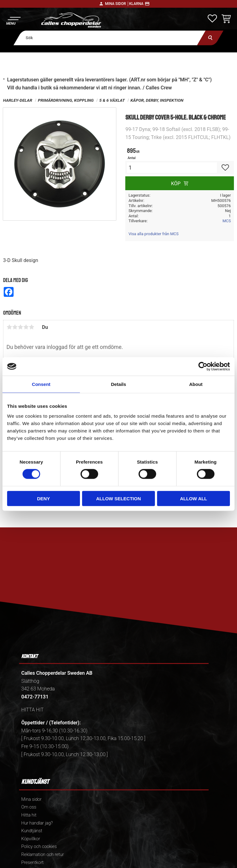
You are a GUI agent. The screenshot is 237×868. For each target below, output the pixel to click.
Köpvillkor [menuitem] (31, 839)
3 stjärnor (20, 327)
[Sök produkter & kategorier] (110, 38)
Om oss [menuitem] (29, 807)
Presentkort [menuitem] (32, 863)
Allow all (193, 498)
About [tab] (196, 384)
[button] (13, 20)
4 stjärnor (26, 327)
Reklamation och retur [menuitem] (43, 855)
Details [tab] (118, 384)
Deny (44, 498)
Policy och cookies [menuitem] (39, 847)
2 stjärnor (15, 327)
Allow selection (118, 498)
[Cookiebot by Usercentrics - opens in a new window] (203, 366)
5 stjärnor (31, 327)
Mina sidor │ (117, 4)
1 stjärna (9, 327)
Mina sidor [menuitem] (31, 799)
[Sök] (210, 38)
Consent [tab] (41, 384)
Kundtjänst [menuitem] (32, 831)
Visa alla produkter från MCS (153, 234)
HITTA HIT (32, 710)
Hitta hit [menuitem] (29, 815)
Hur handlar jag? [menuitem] (37, 823)
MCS (227, 221)
